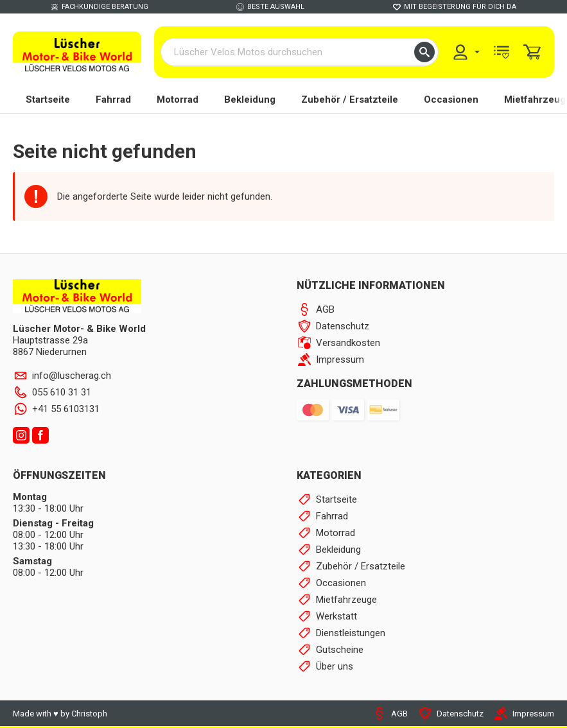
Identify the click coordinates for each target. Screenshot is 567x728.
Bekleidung (250, 100)
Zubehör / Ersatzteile (350, 100)
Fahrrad (113, 100)
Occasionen (451, 100)
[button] (424, 52)
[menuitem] (466, 52)
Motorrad (178, 100)
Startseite (48, 100)
